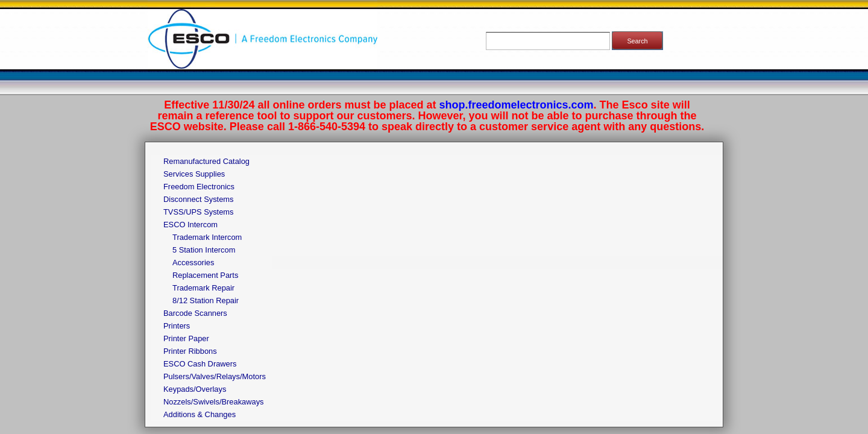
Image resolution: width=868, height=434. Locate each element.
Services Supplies (194, 174)
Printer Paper (186, 338)
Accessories (193, 263)
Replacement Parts (205, 275)
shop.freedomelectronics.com (517, 105)
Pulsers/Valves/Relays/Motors (215, 376)
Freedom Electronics (199, 187)
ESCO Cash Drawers (200, 364)
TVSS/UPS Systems (198, 212)
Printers (177, 326)
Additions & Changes (200, 414)
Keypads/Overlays (195, 389)
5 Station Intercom (204, 250)
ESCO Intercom (190, 225)
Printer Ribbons (190, 351)
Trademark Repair (203, 288)
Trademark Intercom (207, 237)
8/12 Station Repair (206, 300)
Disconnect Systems (199, 199)
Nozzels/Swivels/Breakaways (214, 402)
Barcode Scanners (195, 313)
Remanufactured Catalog (206, 161)
